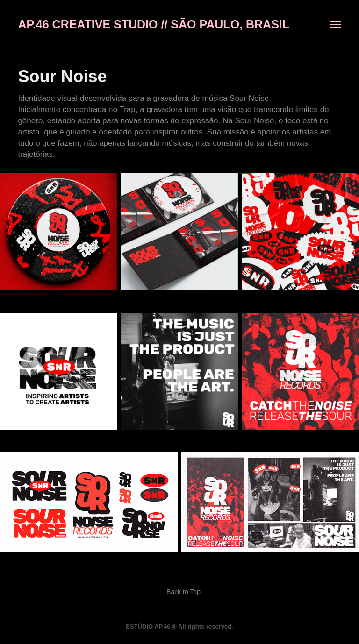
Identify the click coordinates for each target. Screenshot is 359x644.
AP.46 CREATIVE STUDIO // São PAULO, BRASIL (154, 24)
